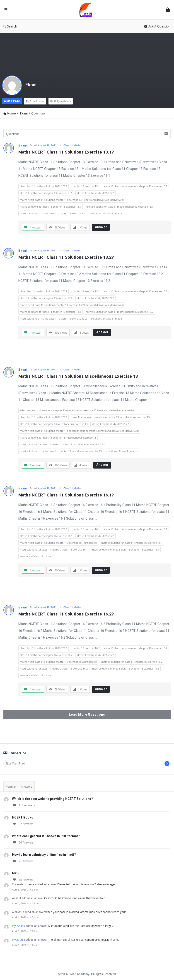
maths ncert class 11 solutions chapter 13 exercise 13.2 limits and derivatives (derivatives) (72, 305)
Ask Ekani (12, 101)
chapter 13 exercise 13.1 (86, 186)
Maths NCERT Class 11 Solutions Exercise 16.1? (66, 495)
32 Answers (23, 824)
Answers (26, 787)
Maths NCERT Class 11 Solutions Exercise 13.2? (66, 257)
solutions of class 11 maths (107, 213)
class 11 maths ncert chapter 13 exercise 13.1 (46, 193)
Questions (61, 101)
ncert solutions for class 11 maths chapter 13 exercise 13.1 (120, 207)
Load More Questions (87, 715)
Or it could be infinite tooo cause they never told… (76, 898)
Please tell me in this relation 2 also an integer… (87, 884)
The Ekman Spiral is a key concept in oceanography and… (84, 940)
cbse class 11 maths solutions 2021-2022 (43, 186)
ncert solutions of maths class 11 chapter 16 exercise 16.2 (126, 669)
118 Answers (23, 805)
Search (10, 26)
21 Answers (23, 861)
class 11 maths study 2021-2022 (95, 193)
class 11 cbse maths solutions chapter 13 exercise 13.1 (136, 186)
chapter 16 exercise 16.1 (86, 529)
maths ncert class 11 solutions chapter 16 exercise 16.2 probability (58, 662)
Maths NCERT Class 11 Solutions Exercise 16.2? (66, 614)
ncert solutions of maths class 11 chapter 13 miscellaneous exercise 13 (61, 451)
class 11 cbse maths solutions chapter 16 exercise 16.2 (136, 648)
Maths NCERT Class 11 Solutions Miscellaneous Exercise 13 (78, 376)
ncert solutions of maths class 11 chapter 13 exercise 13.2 (53, 319)
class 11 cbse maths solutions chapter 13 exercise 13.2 (136, 291)
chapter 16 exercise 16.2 (86, 648)
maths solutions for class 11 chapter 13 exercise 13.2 (51, 312)
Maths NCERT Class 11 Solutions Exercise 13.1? (66, 152)
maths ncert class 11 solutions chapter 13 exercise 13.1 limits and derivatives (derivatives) (72, 200)
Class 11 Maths (72, 145)
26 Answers (23, 842)
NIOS (16, 873)
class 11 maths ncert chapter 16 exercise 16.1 (46, 536)
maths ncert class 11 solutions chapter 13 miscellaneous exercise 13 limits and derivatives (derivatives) (79, 431)
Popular (11, 787)
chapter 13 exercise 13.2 (86, 291)
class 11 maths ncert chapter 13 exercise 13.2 (46, 298)
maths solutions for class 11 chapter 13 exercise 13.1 (51, 207)
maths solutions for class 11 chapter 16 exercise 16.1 (132, 543)
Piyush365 (18, 926)
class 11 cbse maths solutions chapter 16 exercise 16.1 (136, 529)
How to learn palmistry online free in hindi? (44, 855)
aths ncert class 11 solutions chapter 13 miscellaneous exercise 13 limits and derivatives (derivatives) (78, 410)
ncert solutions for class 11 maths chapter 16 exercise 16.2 (54, 669)
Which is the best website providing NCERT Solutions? (52, 799)
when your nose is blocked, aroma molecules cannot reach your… (87, 912)
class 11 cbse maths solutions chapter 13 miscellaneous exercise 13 (111, 417)
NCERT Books (23, 817)
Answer (101, 227)
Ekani (31, 85)
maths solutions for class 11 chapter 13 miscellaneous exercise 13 (58, 438)
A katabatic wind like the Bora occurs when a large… (81, 926)
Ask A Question (157, 26)
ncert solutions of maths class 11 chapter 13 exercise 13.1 (53, 213)
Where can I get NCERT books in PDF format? (46, 836)
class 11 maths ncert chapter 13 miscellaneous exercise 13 (54, 424)
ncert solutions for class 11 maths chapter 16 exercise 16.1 (54, 550)
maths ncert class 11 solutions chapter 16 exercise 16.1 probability (58, 543)
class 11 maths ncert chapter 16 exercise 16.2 (46, 655)
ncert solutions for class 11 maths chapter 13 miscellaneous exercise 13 (61, 444)
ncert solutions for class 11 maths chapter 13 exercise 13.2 (120, 312)
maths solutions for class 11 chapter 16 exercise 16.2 (132, 662)
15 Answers (23, 880)
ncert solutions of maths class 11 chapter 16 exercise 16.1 (126, 550)
